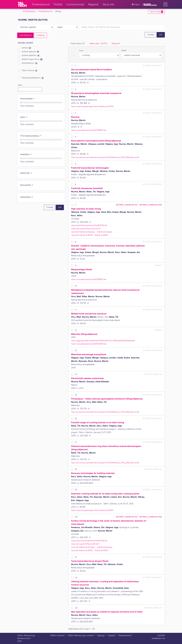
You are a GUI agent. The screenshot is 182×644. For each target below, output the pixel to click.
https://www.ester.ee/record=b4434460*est (89, 344)
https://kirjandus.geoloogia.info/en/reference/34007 (92, 510)
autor (24, 117)
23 (76, 608)
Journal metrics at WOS (82, 235)
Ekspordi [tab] (116, 44)
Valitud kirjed (156, 12)
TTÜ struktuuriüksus (31, 136)
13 (76, 351)
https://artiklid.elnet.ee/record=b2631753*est (89, 225)
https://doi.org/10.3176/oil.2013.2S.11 (85, 544)
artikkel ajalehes (31, 56)
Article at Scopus (105, 232)
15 (76, 395)
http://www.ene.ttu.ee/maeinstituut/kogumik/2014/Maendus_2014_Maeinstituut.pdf (105, 157)
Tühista (150, 35)
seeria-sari (26, 173)
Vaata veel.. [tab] (98, 44)
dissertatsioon (30, 63)
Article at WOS (101, 235)
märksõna (26, 154)
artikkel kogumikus (32, 59)
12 (76, 330)
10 (76, 286)
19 (76, 490)
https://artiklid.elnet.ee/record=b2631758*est (89, 541)
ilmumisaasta (28, 99)
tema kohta (27, 185)
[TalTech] (22, 4)
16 (76, 419)
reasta (124, 50)
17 (76, 442)
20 (76, 517)
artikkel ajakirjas (31, 52)
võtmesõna (27, 197)
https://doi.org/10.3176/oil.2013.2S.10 (86, 229)
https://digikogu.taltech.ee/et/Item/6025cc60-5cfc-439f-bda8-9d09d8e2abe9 (103, 341)
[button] (165, 4)
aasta (20, 85)
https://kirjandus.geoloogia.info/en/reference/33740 (92, 106)
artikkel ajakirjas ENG (151, 205)
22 (76, 578)
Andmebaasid (29, 11)
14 (76, 374)
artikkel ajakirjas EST (127, 205)
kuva (81, 50)
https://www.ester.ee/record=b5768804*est (89, 130)
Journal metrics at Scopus (83, 232)
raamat (26, 48)
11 (76, 310)
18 (76, 469)
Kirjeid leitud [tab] (78, 44)
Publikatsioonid (45, 11)
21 (76, 557)
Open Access (30, 71)
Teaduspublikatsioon (33, 78)
